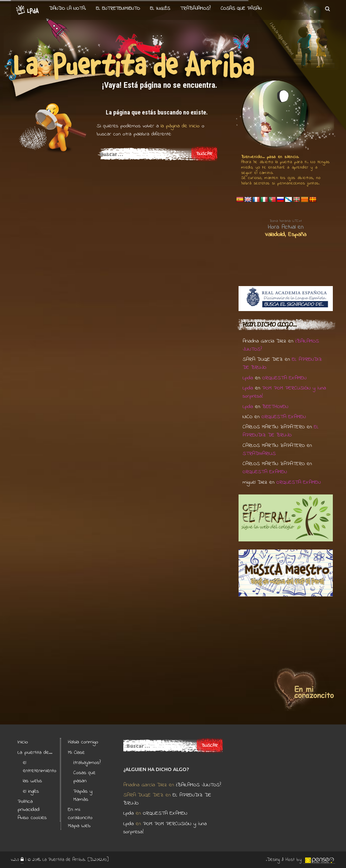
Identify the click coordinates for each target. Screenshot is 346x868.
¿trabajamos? (87, 763)
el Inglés (160, 8)
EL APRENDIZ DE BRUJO (281, 431)
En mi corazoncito (80, 814)
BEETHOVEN (275, 407)
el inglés (31, 791)
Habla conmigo (83, 742)
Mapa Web (79, 826)
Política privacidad (29, 806)
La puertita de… (35, 752)
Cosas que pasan (241, 8)
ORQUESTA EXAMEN (284, 378)
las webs (32, 781)
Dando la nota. (67, 8)
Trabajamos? (195, 8)
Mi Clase (76, 752)
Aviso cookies (32, 818)
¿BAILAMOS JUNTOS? (199, 785)
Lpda (248, 378)
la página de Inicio (179, 126)
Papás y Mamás (83, 795)
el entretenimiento (118, 8)
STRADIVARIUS (259, 454)
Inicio (23, 742)
